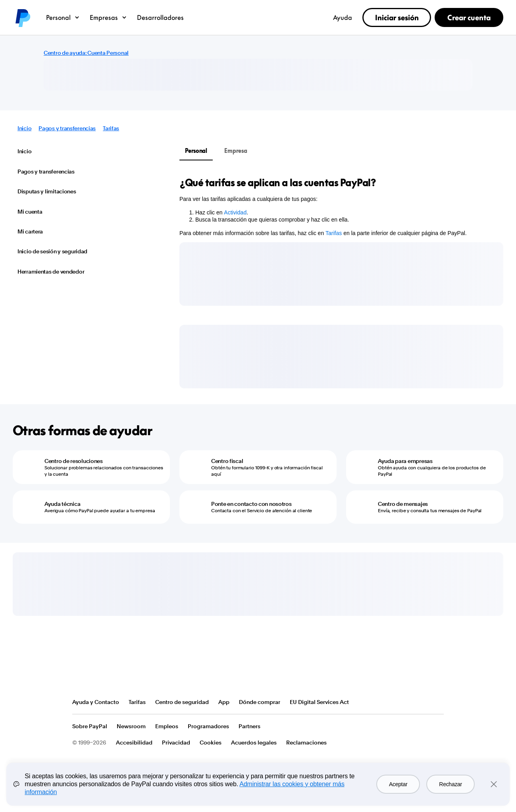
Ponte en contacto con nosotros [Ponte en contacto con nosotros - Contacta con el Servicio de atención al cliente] (251, 504)
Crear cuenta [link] (469, 17)
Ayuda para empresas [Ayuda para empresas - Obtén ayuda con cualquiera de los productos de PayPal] (405, 461)
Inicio (24, 128)
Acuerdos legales (254, 743)
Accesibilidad (134, 743)
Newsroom (131, 726)
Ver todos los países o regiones (437, 702)
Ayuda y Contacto (96, 702)
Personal (63, 17)
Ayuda (343, 17)
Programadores (208, 726)
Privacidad (176, 743)
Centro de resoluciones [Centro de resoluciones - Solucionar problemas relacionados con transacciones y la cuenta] (74, 461)
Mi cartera (30, 231)
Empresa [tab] (236, 151)
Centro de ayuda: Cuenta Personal (86, 53)
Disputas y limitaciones (47, 191)
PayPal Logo (101, 672)
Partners (249, 726)
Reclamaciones (306, 743)
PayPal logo (22, 17)
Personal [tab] (196, 151)
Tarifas (111, 128)
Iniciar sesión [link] (397, 17)
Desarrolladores (160, 17)
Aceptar (398, 784)
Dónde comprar (260, 702)
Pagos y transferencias (67, 128)
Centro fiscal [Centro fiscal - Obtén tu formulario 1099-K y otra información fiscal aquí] (227, 461)
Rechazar (451, 784)
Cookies (211, 743)
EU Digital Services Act (319, 702)
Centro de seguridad (182, 702)
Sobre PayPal (90, 726)
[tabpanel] (337, 206)
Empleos (167, 726)
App (224, 702)
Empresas (109, 17)
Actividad (235, 212)
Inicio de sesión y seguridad (52, 251)
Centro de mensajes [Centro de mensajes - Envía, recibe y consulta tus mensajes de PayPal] (403, 504)
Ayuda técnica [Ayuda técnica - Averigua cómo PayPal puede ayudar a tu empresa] (62, 504)
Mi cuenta (30, 212)
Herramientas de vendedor (51, 272)
